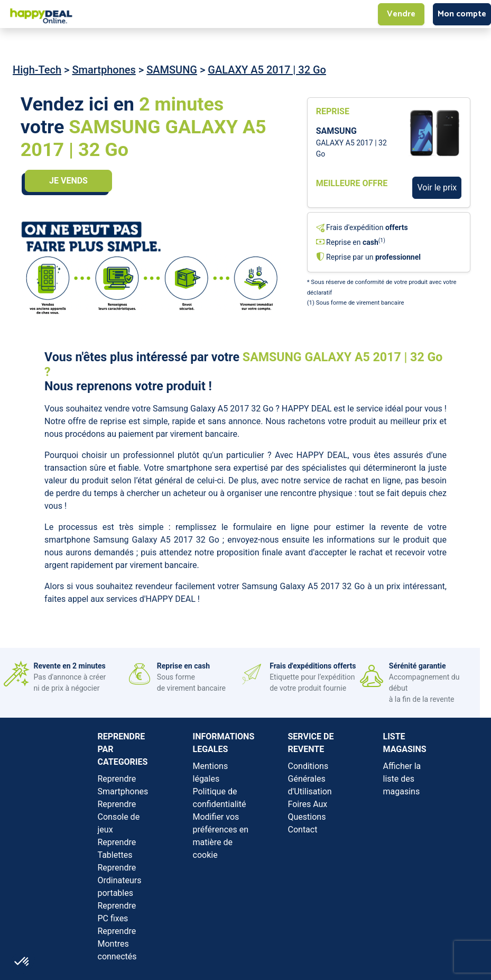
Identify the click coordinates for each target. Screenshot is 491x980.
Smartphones (104, 70)
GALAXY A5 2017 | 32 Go (267, 70)
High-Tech (37, 70)
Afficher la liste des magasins (402, 779)
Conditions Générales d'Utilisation (310, 779)
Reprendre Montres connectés (117, 944)
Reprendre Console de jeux (119, 817)
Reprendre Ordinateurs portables (120, 880)
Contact (303, 830)
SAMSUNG (172, 70)
